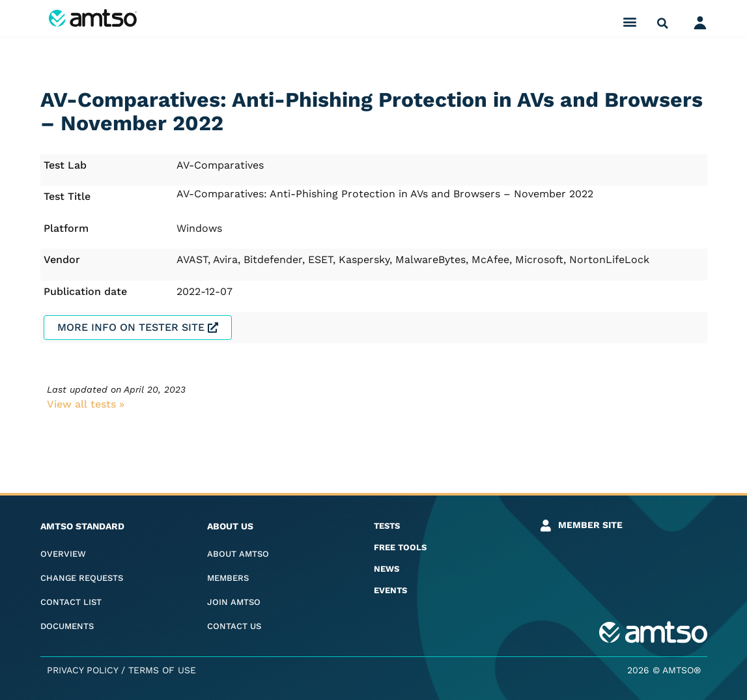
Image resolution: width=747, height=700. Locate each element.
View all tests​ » (86, 404)
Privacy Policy (82, 670)
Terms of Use (162, 670)
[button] (629, 21)
